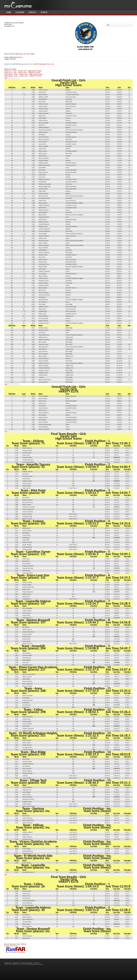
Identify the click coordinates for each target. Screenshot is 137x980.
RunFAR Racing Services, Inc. (44, 64)
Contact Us (8, 963)
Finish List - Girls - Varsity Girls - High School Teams (23, 71)
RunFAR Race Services (37, 964)
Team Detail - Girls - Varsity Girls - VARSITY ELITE (23, 76)
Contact (32, 12)
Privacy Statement (27, 963)
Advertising (16, 963)
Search (44, 12)
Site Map (37, 963)
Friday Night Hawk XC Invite (20, 54)
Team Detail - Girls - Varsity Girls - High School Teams (23, 74)
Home (9, 12)
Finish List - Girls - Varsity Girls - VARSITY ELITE (22, 72)
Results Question (10, 944)
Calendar (20, 12)
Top (6, 78)
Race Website (22, 944)
